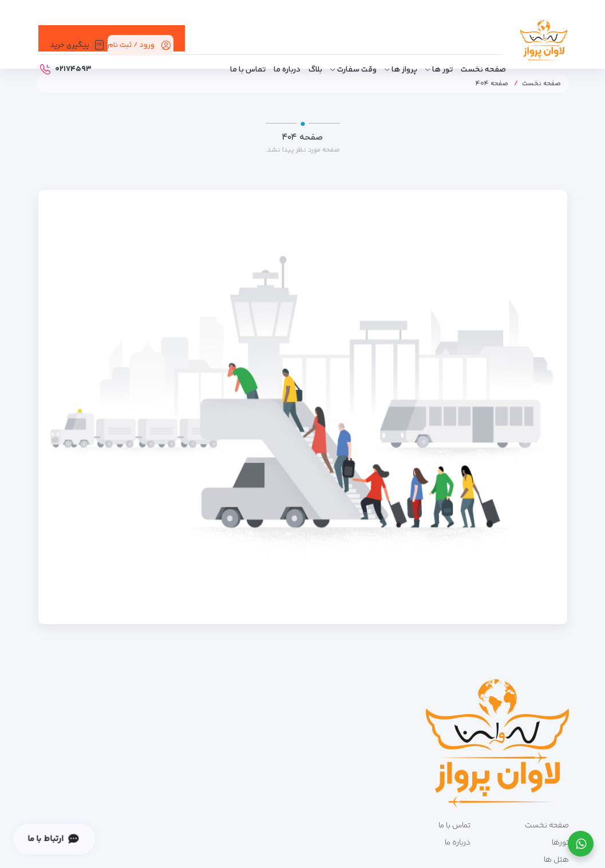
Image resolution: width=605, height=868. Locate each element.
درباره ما (287, 70)
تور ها (442, 70)
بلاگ (315, 70)
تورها (560, 843)
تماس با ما (248, 70)
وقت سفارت (357, 70)
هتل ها (556, 860)
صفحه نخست (483, 70)
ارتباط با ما (53, 839)
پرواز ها (404, 70)
